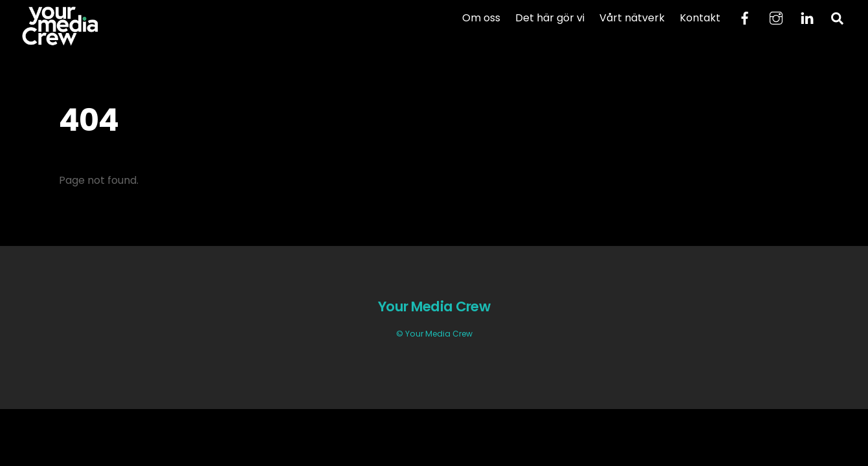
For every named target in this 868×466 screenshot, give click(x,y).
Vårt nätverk (632, 18)
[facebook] (745, 17)
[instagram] (776, 17)
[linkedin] (807, 17)
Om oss (481, 18)
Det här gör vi (550, 18)
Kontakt (700, 18)
